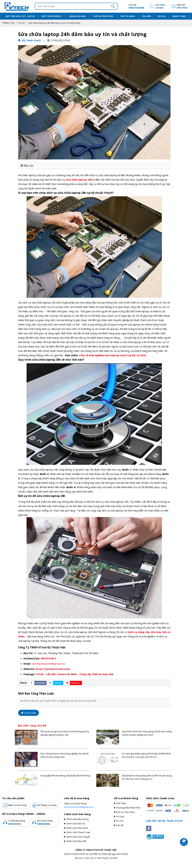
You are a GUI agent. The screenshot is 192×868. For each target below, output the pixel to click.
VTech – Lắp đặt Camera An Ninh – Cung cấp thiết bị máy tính (75, 674)
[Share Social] (37, 683)
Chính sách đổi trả (76, 824)
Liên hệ (120, 825)
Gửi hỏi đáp (29, 713)
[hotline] (133, 6)
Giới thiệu (121, 803)
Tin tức (21, 23)
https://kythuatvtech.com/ (53, 669)
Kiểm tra (182, 6)
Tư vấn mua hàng (18, 822)
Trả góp (120, 816)
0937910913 (48, 658)
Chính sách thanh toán (78, 832)
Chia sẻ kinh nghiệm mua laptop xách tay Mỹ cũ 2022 (113, 355)
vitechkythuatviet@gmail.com (48, 664)
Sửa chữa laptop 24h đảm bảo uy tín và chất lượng (54, 23)
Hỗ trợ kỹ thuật (47, 822)
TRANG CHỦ (8, 23)
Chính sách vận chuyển (78, 837)
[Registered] (155, 836)
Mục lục (27, 166)
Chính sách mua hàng (77, 819)
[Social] (149, 828)
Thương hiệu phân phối (128, 808)
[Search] (113, 6)
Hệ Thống (47, 805)
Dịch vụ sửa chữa (125, 812)
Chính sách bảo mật (76, 841)
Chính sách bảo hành (77, 828)
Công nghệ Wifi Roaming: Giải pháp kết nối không (65, 776)
